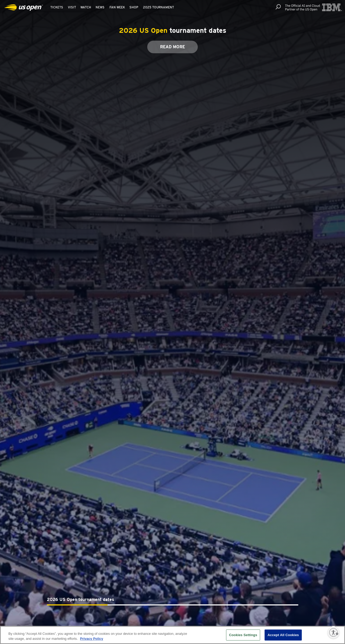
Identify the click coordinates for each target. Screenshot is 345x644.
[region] (172, 635)
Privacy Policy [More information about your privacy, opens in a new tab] (92, 639)
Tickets (57, 7)
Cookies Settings (243, 635)
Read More (172, 47)
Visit (72, 7)
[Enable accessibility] (333, 632)
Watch (86, 7)
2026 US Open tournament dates (81, 600)
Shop (134, 7)
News (100, 7)
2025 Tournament (158, 7)
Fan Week (117, 7)
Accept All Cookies (283, 635)
